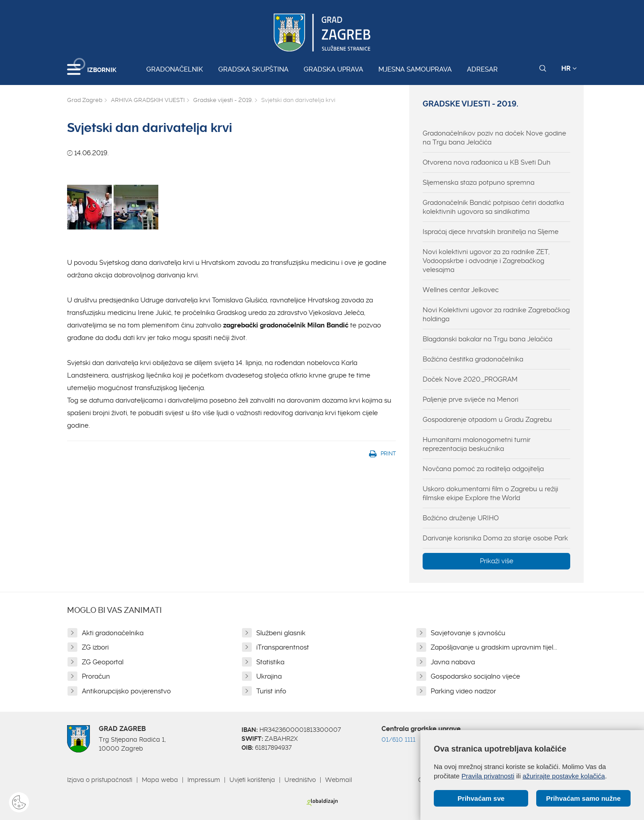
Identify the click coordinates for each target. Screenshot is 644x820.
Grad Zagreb (85, 100)
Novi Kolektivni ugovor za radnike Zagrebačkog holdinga (496, 314)
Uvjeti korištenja (252, 780)
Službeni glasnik (281, 633)
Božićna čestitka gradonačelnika (473, 359)
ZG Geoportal (103, 662)
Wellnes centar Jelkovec (461, 290)
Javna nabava (453, 662)
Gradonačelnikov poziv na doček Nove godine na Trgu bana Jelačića (494, 138)
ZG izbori (95, 647)
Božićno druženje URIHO (461, 518)
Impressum (204, 780)
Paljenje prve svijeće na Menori (470, 399)
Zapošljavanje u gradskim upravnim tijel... (494, 647)
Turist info (271, 691)
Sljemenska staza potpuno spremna (479, 183)
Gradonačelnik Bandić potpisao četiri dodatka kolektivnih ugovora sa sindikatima (493, 207)
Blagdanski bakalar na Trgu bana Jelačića (487, 339)
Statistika (270, 662)
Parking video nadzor (463, 691)
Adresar (482, 69)
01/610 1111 (398, 739)
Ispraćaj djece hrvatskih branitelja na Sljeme (491, 232)
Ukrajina (269, 676)
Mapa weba (160, 780)
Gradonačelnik (175, 69)
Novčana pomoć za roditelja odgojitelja (483, 469)
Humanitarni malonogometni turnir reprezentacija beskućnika (477, 444)
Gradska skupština (253, 69)
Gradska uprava (333, 69)
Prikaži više (497, 561)
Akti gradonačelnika (113, 633)
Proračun (96, 676)
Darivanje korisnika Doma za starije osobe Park (495, 538)
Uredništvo (300, 780)
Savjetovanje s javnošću (468, 633)
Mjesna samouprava (415, 69)
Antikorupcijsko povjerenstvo (126, 691)
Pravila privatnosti (488, 776)
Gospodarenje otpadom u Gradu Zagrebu (487, 420)
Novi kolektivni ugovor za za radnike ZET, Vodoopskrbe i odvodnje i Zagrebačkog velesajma (486, 261)
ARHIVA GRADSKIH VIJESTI (148, 100)
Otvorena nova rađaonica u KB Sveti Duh (487, 162)
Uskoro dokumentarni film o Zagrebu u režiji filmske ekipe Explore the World (490, 493)
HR (569, 68)
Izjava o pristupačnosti (100, 780)
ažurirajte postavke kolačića (563, 776)
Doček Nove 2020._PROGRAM (470, 379)
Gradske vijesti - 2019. (223, 100)
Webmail (339, 780)
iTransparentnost (283, 647)
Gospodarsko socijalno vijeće (475, 676)
